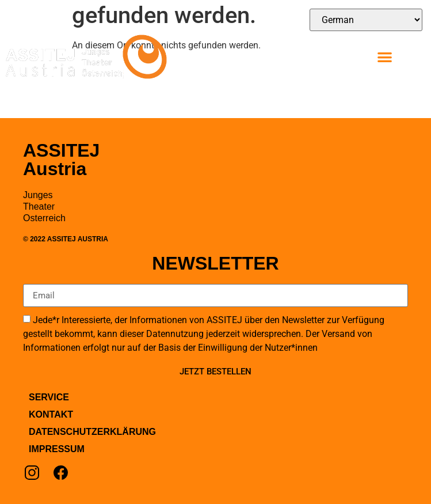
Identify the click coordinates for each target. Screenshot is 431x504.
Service (49, 397)
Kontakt (51, 414)
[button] (385, 57)
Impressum (57, 449)
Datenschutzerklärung (92, 432)
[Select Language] (366, 20)
